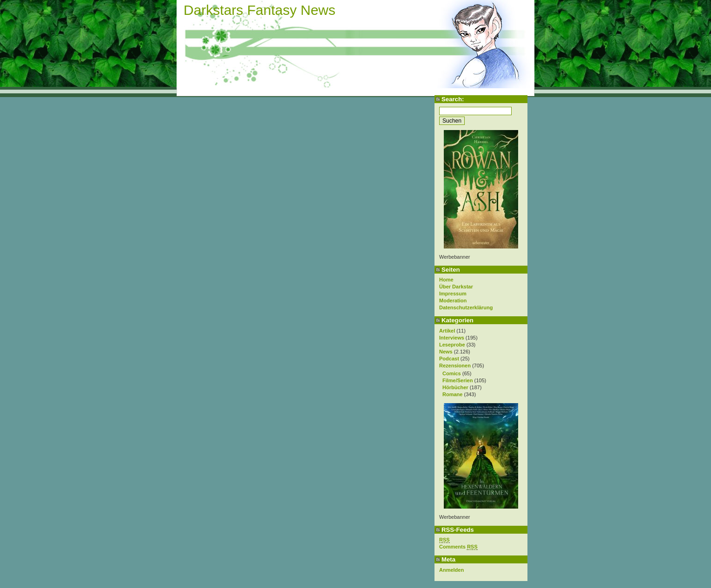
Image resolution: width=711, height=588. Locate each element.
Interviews (452, 338)
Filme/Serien (458, 380)
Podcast (449, 359)
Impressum (453, 294)
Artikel (447, 331)
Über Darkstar (456, 287)
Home (446, 280)
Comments (458, 547)
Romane (452, 394)
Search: (453, 99)
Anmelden (451, 570)
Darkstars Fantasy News (260, 10)
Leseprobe (452, 345)
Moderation (453, 301)
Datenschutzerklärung (466, 307)
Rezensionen (455, 366)
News (446, 352)
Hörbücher (455, 387)
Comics (452, 373)
